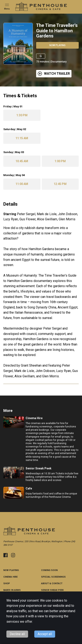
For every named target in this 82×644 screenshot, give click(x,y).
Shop (7, 583)
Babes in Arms (12, 590)
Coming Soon (49, 570)
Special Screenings (53, 577)
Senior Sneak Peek (52, 590)
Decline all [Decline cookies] (17, 634)
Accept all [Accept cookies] (45, 634)
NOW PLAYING (11, 570)
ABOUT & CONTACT (52, 583)
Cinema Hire (10, 577)
